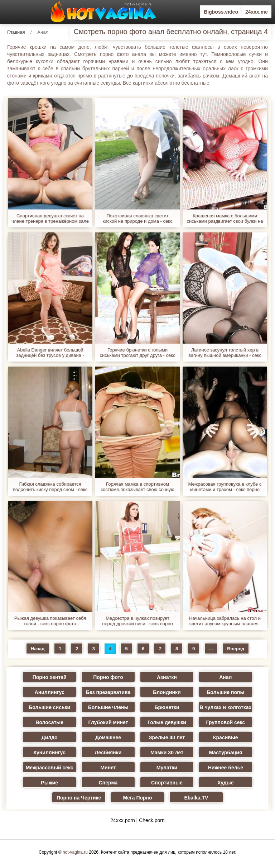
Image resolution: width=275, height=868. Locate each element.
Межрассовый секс (50, 768)
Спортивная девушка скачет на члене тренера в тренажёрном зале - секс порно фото (50, 218)
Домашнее (108, 737)
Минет (108, 768)
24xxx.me (257, 12)
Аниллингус (50, 692)
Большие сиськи (49, 707)
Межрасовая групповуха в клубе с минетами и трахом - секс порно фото (225, 487)
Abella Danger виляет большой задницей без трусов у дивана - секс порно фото (50, 353)
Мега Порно (137, 798)
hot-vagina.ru (75, 852)
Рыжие (49, 783)
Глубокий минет (108, 722)
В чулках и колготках (225, 707)
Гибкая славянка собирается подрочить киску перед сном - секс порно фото (50, 487)
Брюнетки (167, 707)
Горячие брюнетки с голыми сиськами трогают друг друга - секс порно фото (137, 353)
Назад (38, 649)
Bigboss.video (221, 12)
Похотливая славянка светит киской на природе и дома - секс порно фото (137, 218)
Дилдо (50, 737)
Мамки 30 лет (167, 753)
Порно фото (108, 677)
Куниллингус (50, 753)
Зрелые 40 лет (167, 737)
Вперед (236, 649)
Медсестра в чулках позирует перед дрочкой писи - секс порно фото (137, 621)
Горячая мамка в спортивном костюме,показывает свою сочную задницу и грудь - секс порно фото (137, 487)
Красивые (226, 737)
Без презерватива (108, 692)
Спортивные (167, 783)
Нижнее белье (226, 768)
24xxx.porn (122, 820)
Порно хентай (50, 677)
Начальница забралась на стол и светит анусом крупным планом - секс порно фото (225, 621)
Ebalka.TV (196, 798)
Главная (16, 32)
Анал (225, 677)
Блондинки (167, 692)
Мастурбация (226, 753)
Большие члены (108, 707)
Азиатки (167, 677)
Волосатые (49, 722)
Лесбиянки (108, 753)
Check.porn (152, 820)
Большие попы (225, 692)
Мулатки (167, 768)
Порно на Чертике (79, 798)
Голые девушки (167, 722)
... (211, 649)
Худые (225, 783)
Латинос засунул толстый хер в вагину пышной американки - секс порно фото (225, 353)
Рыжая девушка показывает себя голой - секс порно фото (50, 621)
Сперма (108, 783)
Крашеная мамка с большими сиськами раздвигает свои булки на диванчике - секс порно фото (225, 218)
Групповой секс (225, 722)
